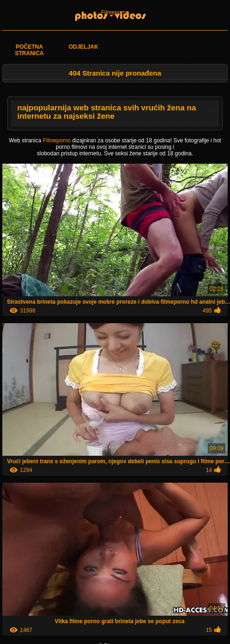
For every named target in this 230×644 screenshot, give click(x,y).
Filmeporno (115, 13)
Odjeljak (83, 47)
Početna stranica (29, 50)
